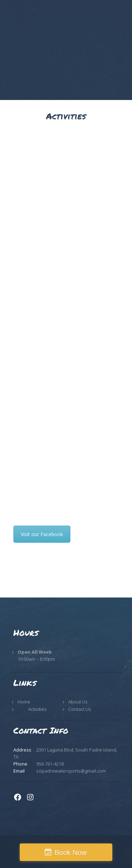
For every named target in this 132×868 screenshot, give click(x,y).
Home (24, 702)
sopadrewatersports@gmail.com (71, 771)
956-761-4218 (50, 764)
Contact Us (80, 709)
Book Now (71, 852)
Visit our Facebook (42, 534)
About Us (78, 702)
